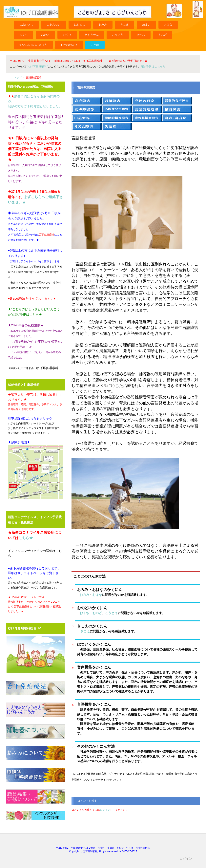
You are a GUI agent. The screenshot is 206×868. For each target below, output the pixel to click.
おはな (168, 25)
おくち (24, 35)
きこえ (125, 25)
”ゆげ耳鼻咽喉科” (37, 66)
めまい (146, 25)
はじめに (80, 25)
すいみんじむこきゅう (33, 45)
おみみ (103, 25)
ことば (95, 45)
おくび (67, 35)
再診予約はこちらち (153, 66)
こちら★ (26, 538)
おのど (45, 35)
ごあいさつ (26, 25)
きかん (141, 35)
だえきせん (92, 35)
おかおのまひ (69, 45)
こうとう (118, 35)
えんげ (163, 35)
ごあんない (54, 25)
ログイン (105, 810)
